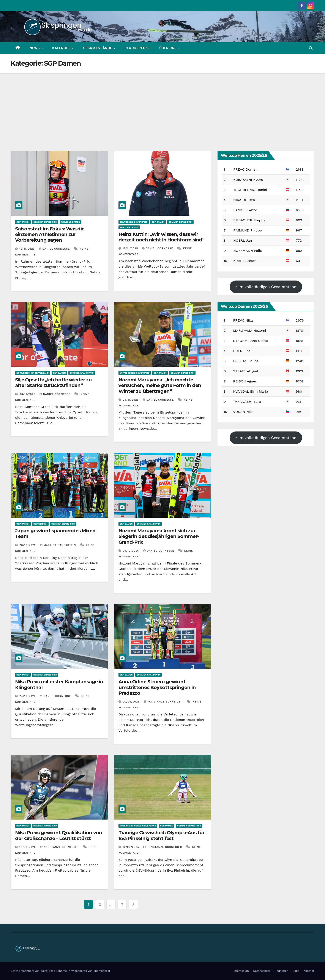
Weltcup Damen (70, 222)
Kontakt (309, 971)
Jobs (296, 971)
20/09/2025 (132, 702)
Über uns (169, 48)
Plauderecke (137, 48)
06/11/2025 (28, 394)
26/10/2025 (28, 545)
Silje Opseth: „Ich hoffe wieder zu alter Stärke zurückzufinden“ (53, 383)
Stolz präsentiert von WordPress (33, 971)
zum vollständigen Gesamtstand (266, 287)
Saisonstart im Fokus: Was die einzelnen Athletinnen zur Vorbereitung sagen (50, 235)
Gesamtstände (98, 48)
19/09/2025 (28, 847)
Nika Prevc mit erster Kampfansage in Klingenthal (59, 684)
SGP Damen (23, 222)
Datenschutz (262, 971)
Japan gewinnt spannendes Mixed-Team (56, 534)
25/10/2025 (131, 551)
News (35, 48)
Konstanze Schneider (164, 702)
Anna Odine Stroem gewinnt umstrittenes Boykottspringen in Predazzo (157, 687)
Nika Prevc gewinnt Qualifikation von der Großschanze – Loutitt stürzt (58, 835)
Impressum (241, 971)
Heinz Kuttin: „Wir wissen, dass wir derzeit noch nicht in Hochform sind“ (161, 237)
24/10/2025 (28, 696)
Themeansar (102, 971)
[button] (311, 48)
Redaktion (282, 971)
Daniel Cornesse (55, 249)
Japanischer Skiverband (135, 373)
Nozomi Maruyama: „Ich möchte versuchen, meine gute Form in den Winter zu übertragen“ (160, 385)
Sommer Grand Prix (45, 222)
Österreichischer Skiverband (138, 826)
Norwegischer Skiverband (33, 373)
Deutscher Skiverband (134, 222)
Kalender (62, 48)
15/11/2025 (28, 249)
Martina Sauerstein (58, 545)
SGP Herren (40, 524)
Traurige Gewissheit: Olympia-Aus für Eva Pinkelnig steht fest (162, 835)
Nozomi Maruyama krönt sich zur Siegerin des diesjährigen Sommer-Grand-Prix (159, 536)
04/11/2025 (131, 400)
